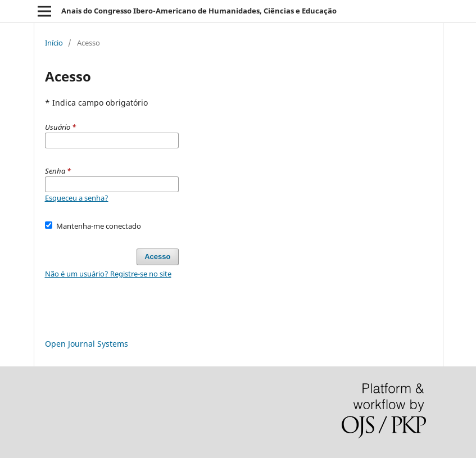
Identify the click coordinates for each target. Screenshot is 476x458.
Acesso (157, 257)
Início (54, 43)
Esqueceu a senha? (77, 198)
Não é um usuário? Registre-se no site (108, 274)
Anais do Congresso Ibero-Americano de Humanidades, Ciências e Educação (199, 11)
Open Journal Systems (87, 344)
